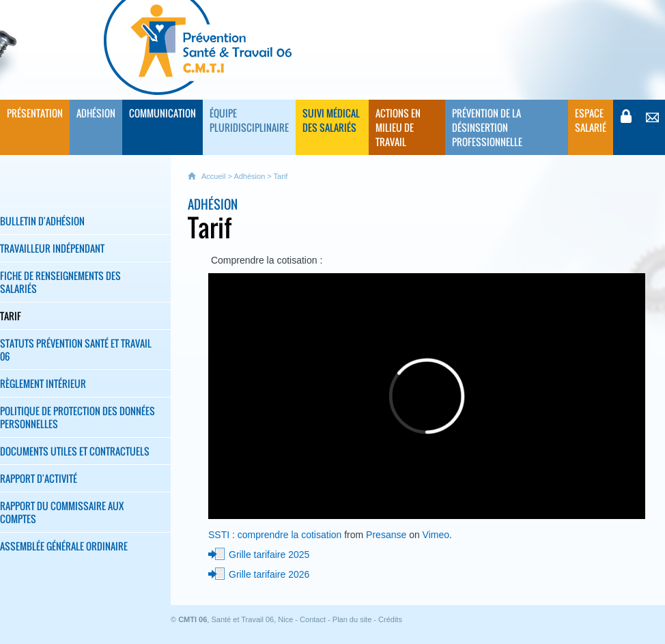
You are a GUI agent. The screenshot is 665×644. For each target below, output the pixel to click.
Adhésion (249, 176)
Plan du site (352, 619)
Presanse (386, 535)
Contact (313, 619)
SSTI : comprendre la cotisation (275, 535)
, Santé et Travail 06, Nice (236, 619)
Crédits (390, 619)
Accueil (213, 176)
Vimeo (436, 535)
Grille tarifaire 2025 (269, 555)
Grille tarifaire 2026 (269, 574)
